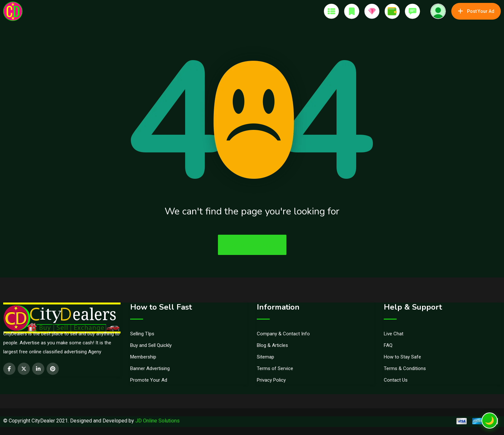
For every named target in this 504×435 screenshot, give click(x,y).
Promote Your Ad (149, 380)
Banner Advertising (150, 368)
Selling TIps (142, 334)
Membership (143, 357)
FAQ (388, 345)
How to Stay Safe (402, 357)
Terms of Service (275, 368)
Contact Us (396, 380)
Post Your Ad (476, 11)
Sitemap (265, 357)
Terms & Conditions (405, 368)
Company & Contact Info (283, 334)
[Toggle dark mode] (490, 421)
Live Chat (394, 334)
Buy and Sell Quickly (151, 345)
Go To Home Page (252, 245)
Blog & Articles (272, 345)
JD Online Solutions (157, 421)
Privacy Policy (271, 380)
